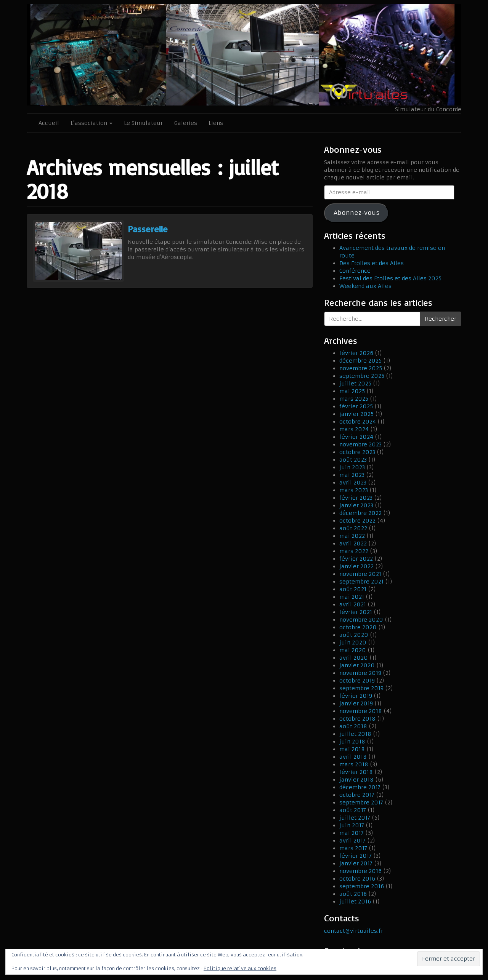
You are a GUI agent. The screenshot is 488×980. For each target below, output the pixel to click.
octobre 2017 (357, 795)
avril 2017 (352, 841)
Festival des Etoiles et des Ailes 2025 (390, 278)
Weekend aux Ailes (365, 286)
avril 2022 (353, 544)
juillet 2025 (355, 384)
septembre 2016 (362, 886)
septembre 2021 (361, 582)
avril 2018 (353, 757)
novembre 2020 (361, 620)
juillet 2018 (355, 734)
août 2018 (353, 726)
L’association (91, 123)
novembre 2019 (360, 673)
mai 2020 (353, 650)
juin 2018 (352, 742)
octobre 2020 (358, 627)
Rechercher (441, 319)
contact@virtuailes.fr (354, 931)
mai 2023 (352, 475)
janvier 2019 (356, 703)
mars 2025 (354, 399)
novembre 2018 (361, 711)
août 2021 (353, 589)
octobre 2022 (357, 521)
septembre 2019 (361, 688)
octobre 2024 (358, 422)
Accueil (49, 123)
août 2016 (353, 894)
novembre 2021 (360, 574)
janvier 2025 (356, 414)
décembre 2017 (360, 787)
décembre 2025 (360, 361)
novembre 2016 (360, 871)
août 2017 (353, 810)
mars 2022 (354, 551)
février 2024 (356, 437)
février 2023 (356, 498)
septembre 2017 (361, 803)
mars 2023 (354, 490)
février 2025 (356, 406)
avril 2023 (353, 483)
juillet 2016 (355, 902)
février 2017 (356, 856)
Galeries (186, 123)
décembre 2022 (360, 513)
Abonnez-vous (356, 213)
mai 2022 (352, 536)
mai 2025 (352, 391)
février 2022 (356, 559)
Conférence (355, 271)
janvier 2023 (356, 505)
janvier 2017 (356, 863)
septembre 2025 (362, 376)
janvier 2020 (357, 665)
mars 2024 (354, 429)
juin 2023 (352, 467)
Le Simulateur (143, 123)
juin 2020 (353, 643)
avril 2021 (353, 604)
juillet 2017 (355, 818)
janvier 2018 (356, 780)
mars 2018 (354, 764)
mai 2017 (352, 833)
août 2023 (353, 460)
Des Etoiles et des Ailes (372, 263)
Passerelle (148, 229)
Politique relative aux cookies (240, 968)
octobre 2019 (357, 681)
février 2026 (356, 353)
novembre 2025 (361, 368)
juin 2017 (352, 825)
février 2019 (356, 696)
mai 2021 (352, 597)
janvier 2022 (356, 566)
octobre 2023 (357, 452)
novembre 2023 (360, 444)
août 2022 (353, 528)
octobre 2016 (357, 879)
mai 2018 (352, 749)
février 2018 (356, 772)
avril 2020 (354, 658)
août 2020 (354, 635)
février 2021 (356, 612)
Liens (216, 123)
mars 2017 (353, 848)
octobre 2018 (357, 719)
